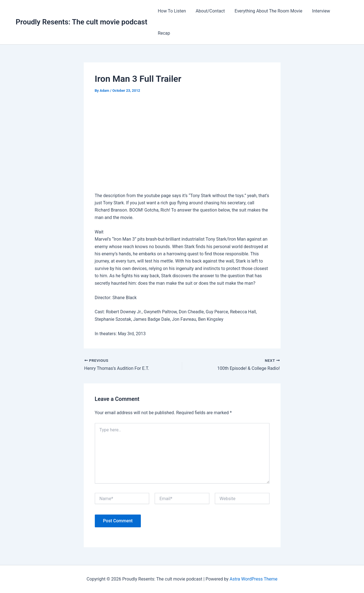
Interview (318, 11)
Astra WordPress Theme (253, 579)
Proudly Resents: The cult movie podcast (82, 22)
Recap (163, 33)
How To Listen (171, 11)
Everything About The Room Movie (266, 11)
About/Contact (209, 11)
